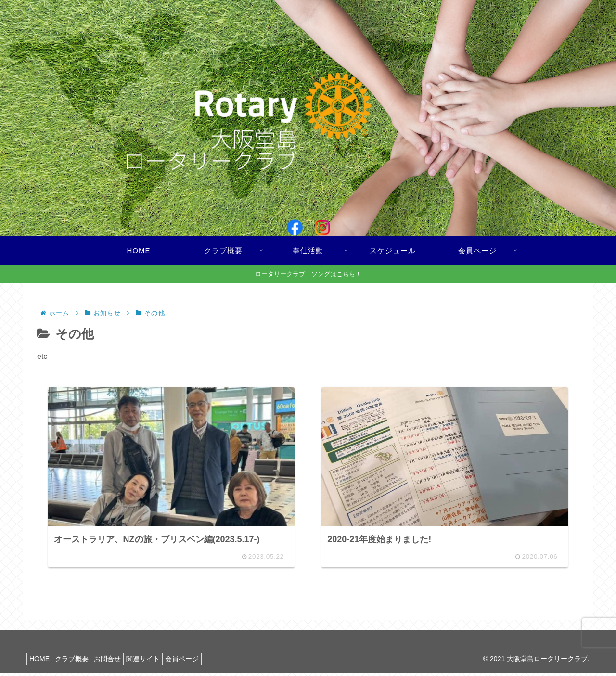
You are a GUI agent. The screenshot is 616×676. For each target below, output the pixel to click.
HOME (42, 662)
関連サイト (160, 662)
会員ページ (204, 662)
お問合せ (119, 662)
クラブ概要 (79, 662)
